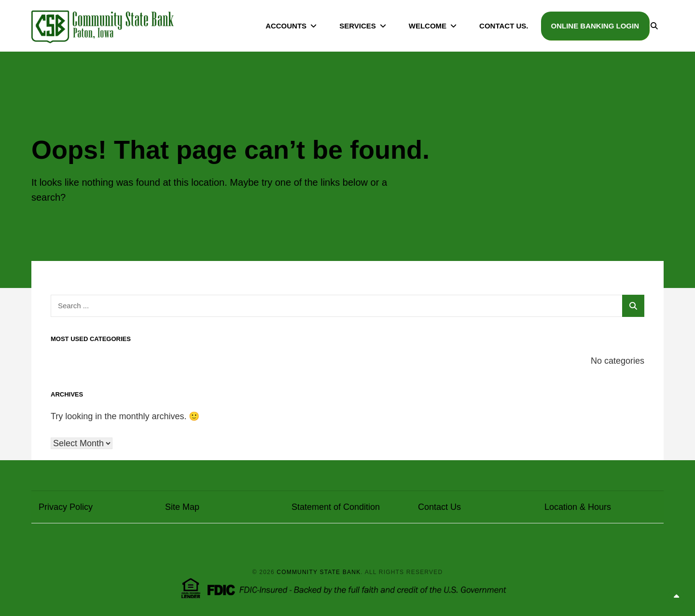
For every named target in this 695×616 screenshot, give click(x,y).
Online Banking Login (595, 26)
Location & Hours (578, 507)
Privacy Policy (66, 507)
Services (358, 26)
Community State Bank (319, 572)
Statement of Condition (336, 507)
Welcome (428, 26)
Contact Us (439, 507)
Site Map (182, 507)
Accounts (286, 26)
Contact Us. (504, 26)
